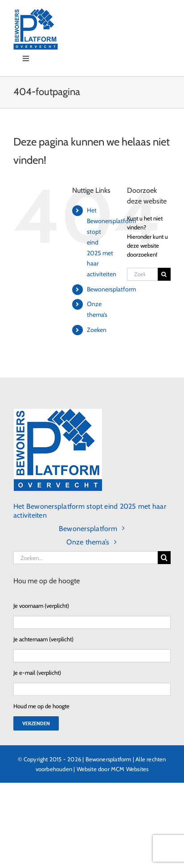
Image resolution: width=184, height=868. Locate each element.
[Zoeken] (164, 274)
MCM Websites (130, 769)
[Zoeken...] (142, 274)
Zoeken (97, 330)
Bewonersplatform (111, 289)
